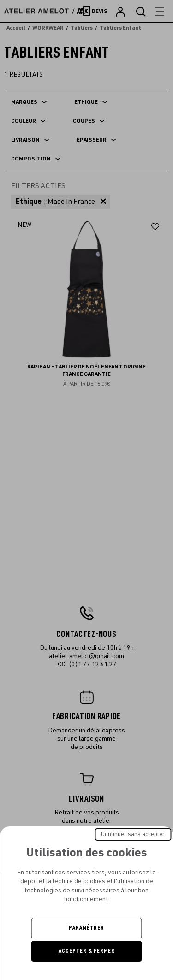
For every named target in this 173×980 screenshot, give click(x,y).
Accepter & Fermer (87, 951)
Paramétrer (86, 928)
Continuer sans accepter (133, 834)
